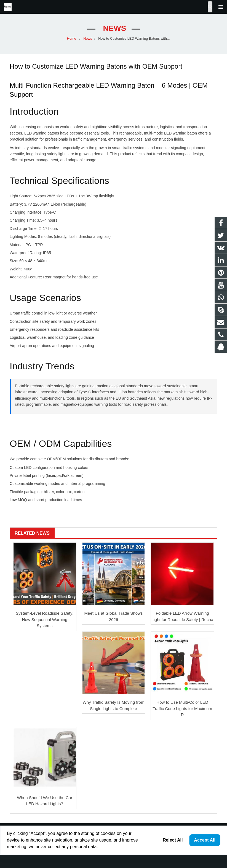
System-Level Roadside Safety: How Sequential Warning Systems (45, 619)
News (114, 28)
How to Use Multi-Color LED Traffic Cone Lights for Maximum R (182, 708)
